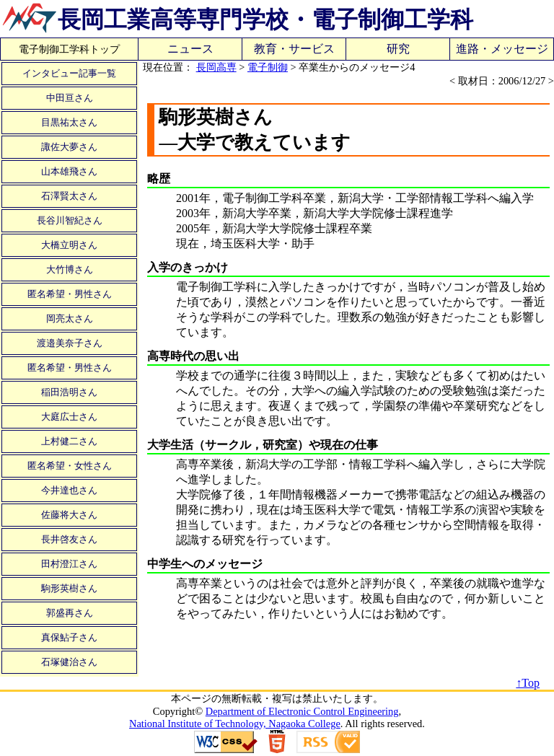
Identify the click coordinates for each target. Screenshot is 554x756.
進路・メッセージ (502, 49)
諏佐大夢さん (69, 147)
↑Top (528, 683)
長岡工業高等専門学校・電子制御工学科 (265, 19)
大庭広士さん (69, 417)
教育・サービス (294, 49)
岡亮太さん (70, 318)
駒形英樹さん (69, 588)
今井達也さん (69, 490)
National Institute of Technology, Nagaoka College (235, 724)
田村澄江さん (69, 564)
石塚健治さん (69, 662)
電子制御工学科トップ (69, 49)
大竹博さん (70, 269)
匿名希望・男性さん (70, 294)
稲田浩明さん (69, 392)
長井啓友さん (69, 539)
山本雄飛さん (69, 171)
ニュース (190, 49)
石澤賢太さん (69, 196)
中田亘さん (70, 98)
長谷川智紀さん (70, 220)
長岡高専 (216, 67)
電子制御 (268, 67)
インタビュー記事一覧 (69, 73)
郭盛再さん (70, 613)
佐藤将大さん (69, 515)
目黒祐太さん (69, 122)
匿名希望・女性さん (70, 466)
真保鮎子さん (69, 637)
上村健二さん (69, 441)
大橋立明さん (69, 245)
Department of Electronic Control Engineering (302, 711)
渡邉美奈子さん (70, 343)
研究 (398, 49)
